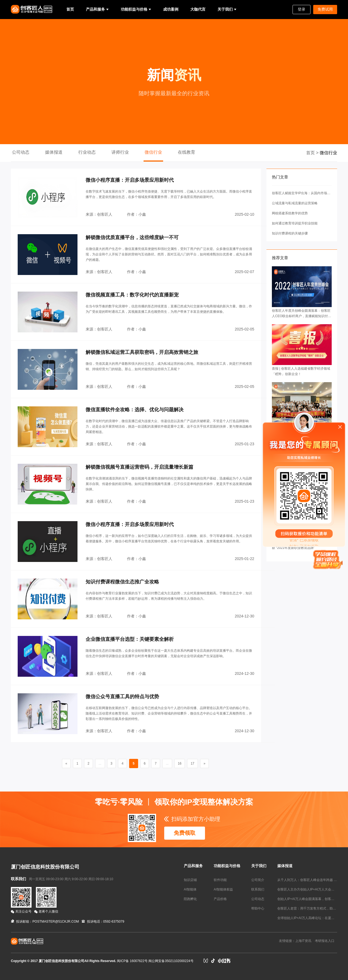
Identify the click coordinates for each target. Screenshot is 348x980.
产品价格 (220, 899)
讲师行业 (120, 152)
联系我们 (258, 889)
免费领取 (185, 833)
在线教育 (187, 152)
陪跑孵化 (190, 899)
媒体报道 (54, 152)
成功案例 (171, 9)
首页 (70, 9)
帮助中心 (258, 908)
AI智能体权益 (223, 889)
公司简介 (258, 880)
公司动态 (21, 152)
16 (180, 763)
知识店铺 (190, 880)
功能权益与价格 (134, 9)
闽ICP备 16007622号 (132, 961)
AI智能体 (190, 889)
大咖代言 (198, 9)
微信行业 (153, 152)
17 (192, 763)
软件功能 (220, 880)
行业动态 (87, 152)
